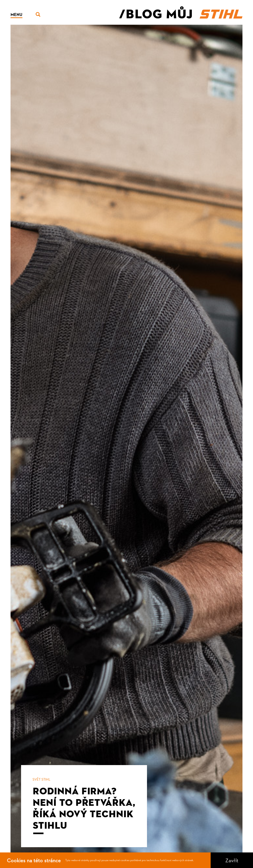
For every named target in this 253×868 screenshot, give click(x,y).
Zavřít (232, 860)
